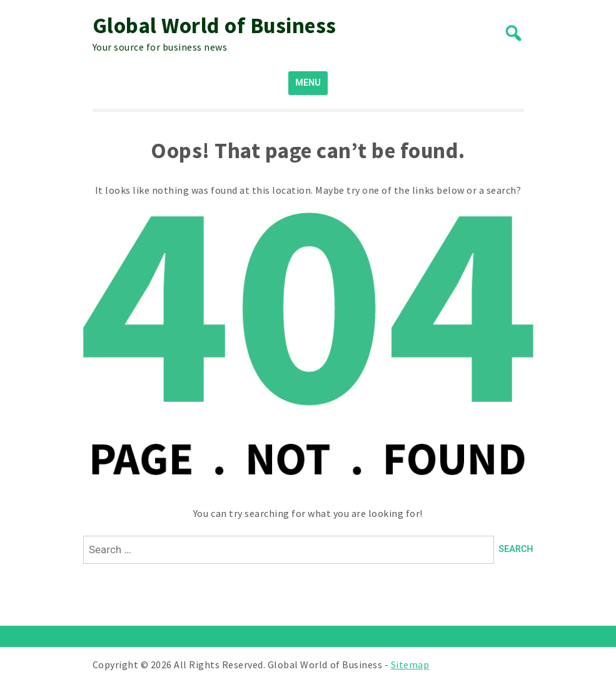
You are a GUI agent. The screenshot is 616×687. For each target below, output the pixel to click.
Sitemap (410, 664)
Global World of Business (215, 26)
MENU (308, 83)
